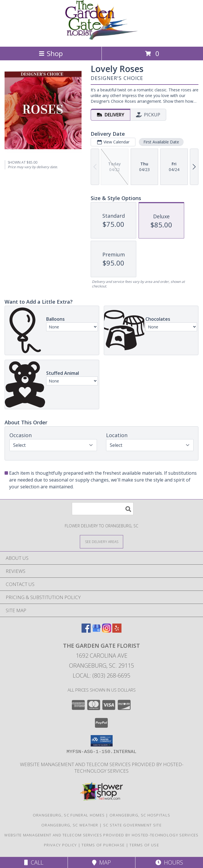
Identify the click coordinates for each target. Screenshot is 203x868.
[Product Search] (103, 509)
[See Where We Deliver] (101, 541)
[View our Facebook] (86, 631)
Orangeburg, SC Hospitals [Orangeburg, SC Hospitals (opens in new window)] (140, 815)
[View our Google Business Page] (96, 631)
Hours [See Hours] (169, 862)
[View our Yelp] (117, 631)
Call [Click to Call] (34, 862)
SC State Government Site (132, 825)
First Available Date (161, 142)
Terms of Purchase (103, 845)
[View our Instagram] (107, 631)
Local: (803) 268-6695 (101, 675)
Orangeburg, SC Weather (70, 825)
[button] (102, 741)
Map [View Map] (101, 862)
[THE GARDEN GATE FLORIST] (102, 38)
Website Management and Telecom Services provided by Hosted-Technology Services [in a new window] (102, 768)
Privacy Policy (60, 845)
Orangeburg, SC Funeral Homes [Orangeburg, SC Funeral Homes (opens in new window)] (69, 815)
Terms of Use (144, 845)
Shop (51, 53)
